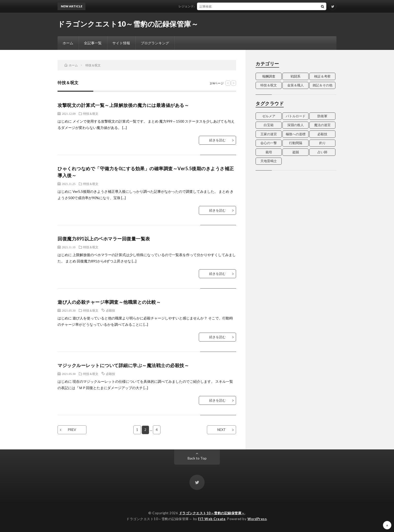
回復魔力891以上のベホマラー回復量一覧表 (104, 239)
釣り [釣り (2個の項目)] (323, 143)
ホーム (68, 43)
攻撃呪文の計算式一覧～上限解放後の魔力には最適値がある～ (123, 105)
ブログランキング (155, 43)
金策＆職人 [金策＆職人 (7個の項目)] (295, 85)
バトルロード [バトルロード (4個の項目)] (296, 116)
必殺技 (111, 310)
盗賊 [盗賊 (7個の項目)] (296, 152)
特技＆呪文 (91, 113)
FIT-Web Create (212, 519)
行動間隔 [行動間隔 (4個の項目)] (296, 143)
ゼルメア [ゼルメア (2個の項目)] (269, 116)
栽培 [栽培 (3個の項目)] (269, 152)
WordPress (257, 519)
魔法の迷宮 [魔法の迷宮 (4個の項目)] (322, 125)
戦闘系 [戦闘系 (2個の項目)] (295, 76)
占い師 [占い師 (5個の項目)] (322, 152)
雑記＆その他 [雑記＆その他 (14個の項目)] (323, 85)
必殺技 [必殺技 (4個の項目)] (322, 134)
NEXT (221, 430)
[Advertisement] (296, 208)
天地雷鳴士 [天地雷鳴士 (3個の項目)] (269, 161)
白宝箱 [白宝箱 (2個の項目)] (269, 125)
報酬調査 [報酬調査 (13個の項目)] (269, 76)
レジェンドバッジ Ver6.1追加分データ (207, 6)
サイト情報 (121, 43)
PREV (72, 430)
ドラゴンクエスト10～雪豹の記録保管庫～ (128, 24)
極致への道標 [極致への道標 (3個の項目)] (296, 134)
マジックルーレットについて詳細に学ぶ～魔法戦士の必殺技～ (123, 365)
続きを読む (217, 140)
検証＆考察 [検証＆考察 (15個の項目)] (322, 76)
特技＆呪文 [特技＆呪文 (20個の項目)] (269, 85)
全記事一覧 (93, 43)
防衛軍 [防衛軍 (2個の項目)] (322, 116)
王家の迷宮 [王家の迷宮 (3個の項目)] (269, 134)
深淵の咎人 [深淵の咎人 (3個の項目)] (295, 125)
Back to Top (197, 458)
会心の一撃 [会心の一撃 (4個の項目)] (269, 143)
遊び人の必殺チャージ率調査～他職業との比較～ (109, 302)
